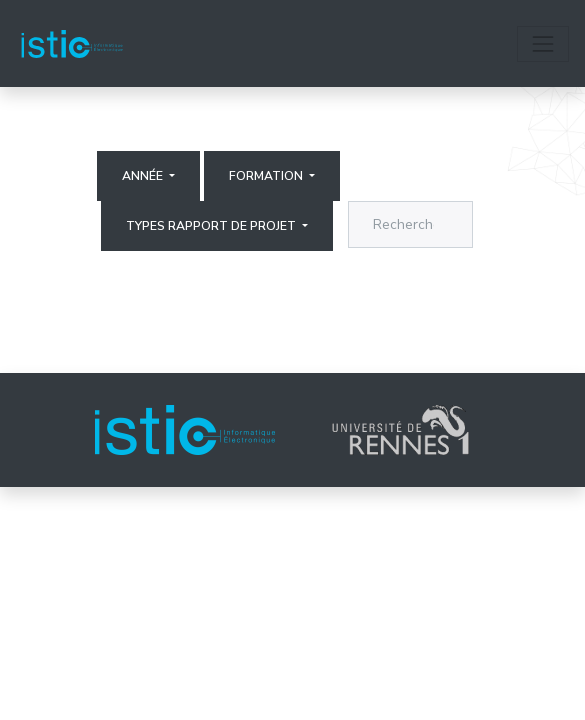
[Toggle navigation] (543, 44)
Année (144, 176)
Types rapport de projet (212, 226)
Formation (267, 176)
